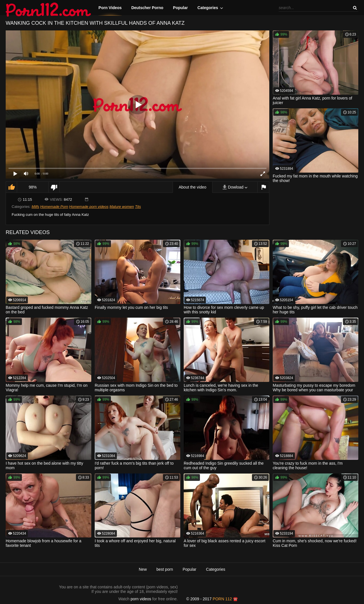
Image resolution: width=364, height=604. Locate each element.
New (143, 569)
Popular (180, 8)
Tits (138, 207)
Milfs (35, 207)
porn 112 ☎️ (225, 599)
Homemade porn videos (89, 207)
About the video (192, 187)
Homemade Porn (54, 207)
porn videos (141, 599)
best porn (165, 569)
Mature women (122, 207)
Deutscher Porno (147, 8)
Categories (208, 8)
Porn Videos (110, 8)
